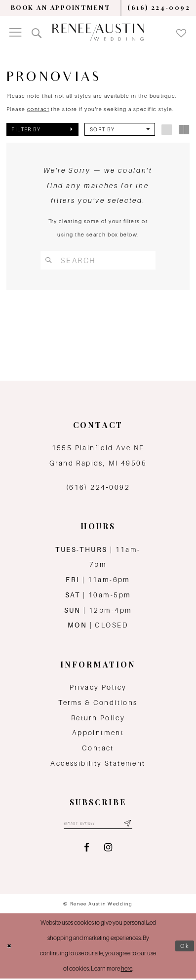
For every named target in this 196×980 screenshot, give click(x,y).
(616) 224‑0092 (98, 488)
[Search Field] (98, 260)
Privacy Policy (98, 688)
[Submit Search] (49, 260)
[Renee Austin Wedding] (98, 32)
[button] (15, 32)
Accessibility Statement (98, 764)
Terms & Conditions (98, 704)
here (127, 970)
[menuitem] (61, 8)
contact (38, 109)
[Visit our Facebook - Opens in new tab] (87, 849)
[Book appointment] (61, 8)
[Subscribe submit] (129, 824)
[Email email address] (98, 824)
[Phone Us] (159, 8)
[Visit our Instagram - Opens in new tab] (108, 849)
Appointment (98, 734)
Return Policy (98, 718)
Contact (98, 749)
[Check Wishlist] (181, 32)
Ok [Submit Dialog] (185, 947)
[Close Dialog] (10, 947)
